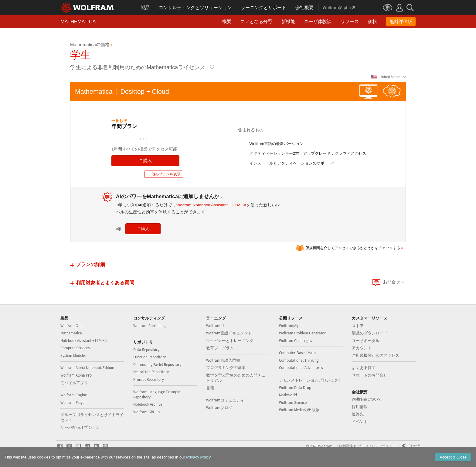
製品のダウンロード (370, 333)
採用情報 (360, 407)
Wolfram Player (73, 403)
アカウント (362, 348)
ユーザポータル (366, 341)
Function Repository (150, 357)
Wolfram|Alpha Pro (76, 375)
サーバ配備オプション (80, 427)
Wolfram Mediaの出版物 (299, 410)
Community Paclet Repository (157, 365)
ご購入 (145, 161)
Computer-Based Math (297, 353)
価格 (372, 21)
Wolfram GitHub (146, 412)
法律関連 (345, 446)
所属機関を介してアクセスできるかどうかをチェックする (353, 248)
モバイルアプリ (74, 383)
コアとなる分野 (256, 21)
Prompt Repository (149, 379)
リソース (350, 21)
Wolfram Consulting (150, 326)
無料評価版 (401, 21)
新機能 (288, 21)
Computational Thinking (299, 360)
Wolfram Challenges (295, 341)
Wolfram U (215, 326)
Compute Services (75, 348)
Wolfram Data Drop (295, 388)
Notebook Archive (148, 404)
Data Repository (146, 350)
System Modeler (73, 355)
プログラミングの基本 (226, 368)
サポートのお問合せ (370, 375)
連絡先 (358, 414)
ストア (358, 326)
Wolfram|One (71, 326)
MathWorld (288, 395)
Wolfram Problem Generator (302, 333)
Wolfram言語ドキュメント (229, 333)
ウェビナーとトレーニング (230, 341)
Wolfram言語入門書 (223, 360)
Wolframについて (367, 399)
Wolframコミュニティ (225, 400)
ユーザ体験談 (318, 21)
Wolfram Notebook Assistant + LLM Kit (211, 205)
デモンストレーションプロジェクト (311, 380)
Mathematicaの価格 (90, 45)
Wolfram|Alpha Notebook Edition (87, 368)
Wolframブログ (219, 408)
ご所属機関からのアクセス (376, 355)
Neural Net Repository (151, 372)
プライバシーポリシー (377, 446)
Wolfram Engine (74, 395)
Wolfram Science (293, 403)
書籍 (210, 388)
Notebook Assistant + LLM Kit (84, 341)
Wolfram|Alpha (291, 326)
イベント (360, 422)
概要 (227, 21)
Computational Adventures (301, 368)
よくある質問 (364, 368)
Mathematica (71, 333)
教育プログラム (220, 348)
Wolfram (325, 446)
